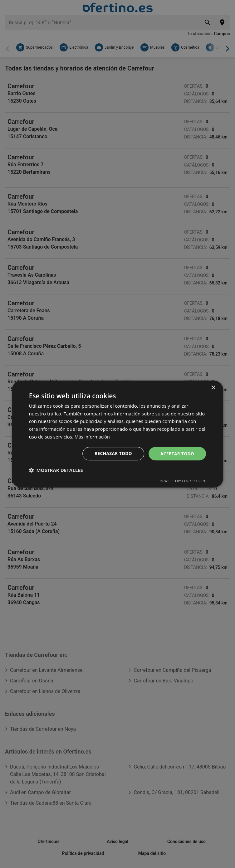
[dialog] (118, 434)
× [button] (213, 388)
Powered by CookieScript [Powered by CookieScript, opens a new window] (183, 481)
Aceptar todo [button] (177, 453)
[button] (56, 470)
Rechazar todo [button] (112, 453)
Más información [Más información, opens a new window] (93, 436)
